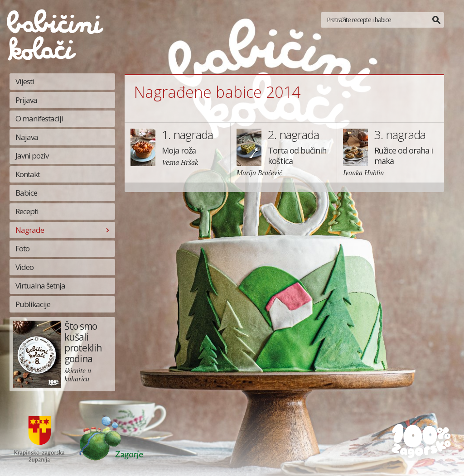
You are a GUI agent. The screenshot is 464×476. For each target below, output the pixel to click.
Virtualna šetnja (40, 286)
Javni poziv (32, 156)
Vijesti (25, 81)
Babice (26, 193)
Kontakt (28, 174)
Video (24, 267)
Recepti (27, 211)
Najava (27, 137)
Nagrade (30, 230)
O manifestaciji (39, 118)
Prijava (26, 100)
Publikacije (33, 304)
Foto (22, 248)
